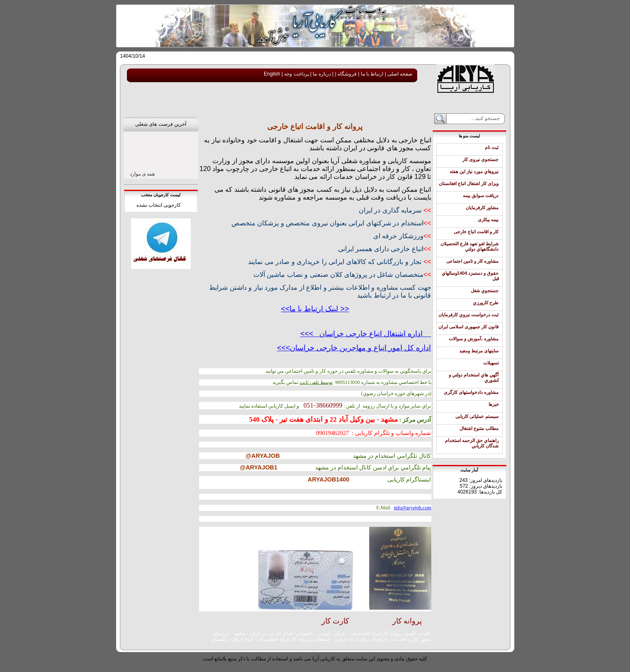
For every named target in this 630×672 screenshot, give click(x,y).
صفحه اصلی (399, 74)
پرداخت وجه (296, 74)
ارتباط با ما (371, 74)
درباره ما (321, 74)
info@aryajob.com (412, 508)
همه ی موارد (142, 174)
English (272, 74)
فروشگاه (347, 74)
